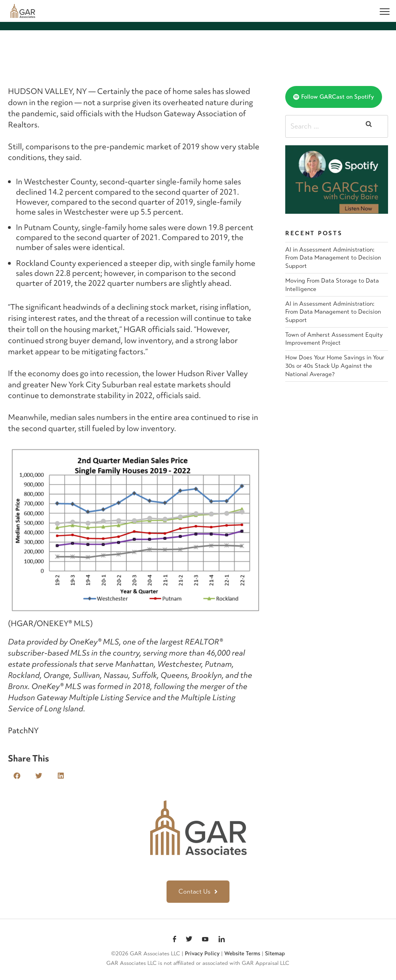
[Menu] (385, 11)
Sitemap (275, 954)
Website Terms (242, 954)
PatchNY (23, 730)
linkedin (222, 940)
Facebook (174, 940)
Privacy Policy (202, 954)
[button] (17, 776)
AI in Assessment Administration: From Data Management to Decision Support (333, 258)
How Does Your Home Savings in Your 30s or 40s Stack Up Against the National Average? (335, 366)
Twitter (189, 940)
